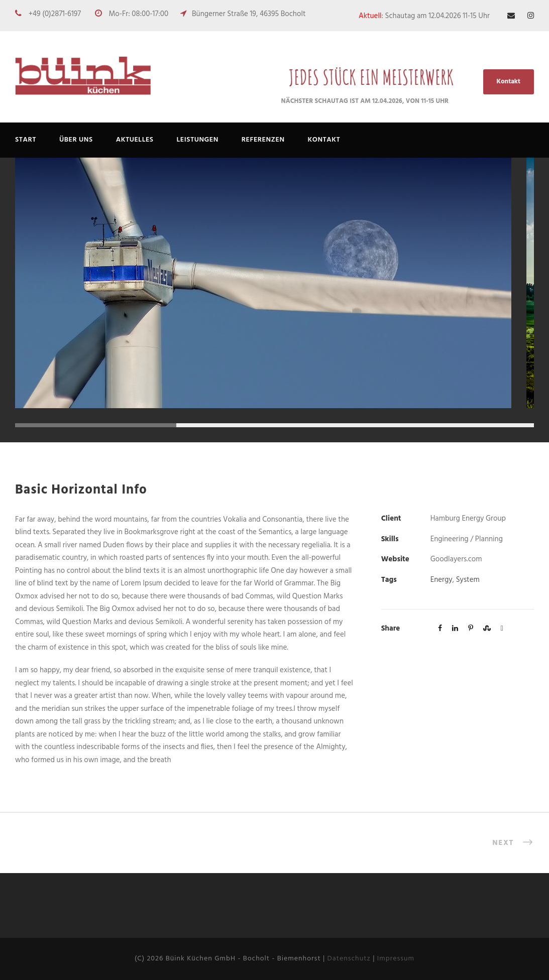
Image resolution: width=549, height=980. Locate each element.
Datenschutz (349, 959)
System (468, 580)
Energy (442, 580)
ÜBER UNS (76, 140)
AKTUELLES (135, 140)
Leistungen (198, 140)
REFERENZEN (263, 140)
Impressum (396, 959)
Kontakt (509, 82)
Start (26, 140)
